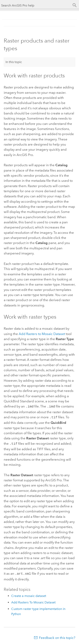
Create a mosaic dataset (29, 594)
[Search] (75, 5)
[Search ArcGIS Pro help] (36, 5)
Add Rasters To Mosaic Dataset (33, 601)
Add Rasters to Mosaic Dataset (42, 334)
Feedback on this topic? (57, 636)
